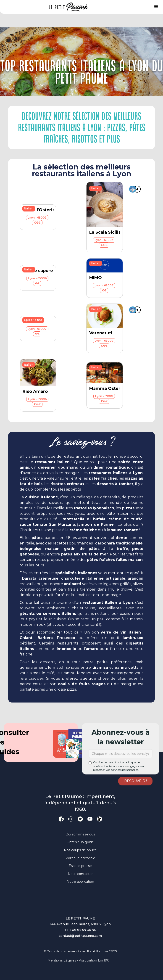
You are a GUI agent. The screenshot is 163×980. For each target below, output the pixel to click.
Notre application (80, 882)
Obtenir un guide (80, 842)
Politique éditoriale (80, 858)
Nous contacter (80, 874)
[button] (156, 7)
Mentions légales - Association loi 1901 (79, 960)
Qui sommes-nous (80, 834)
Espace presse (80, 866)
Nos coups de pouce (80, 850)
